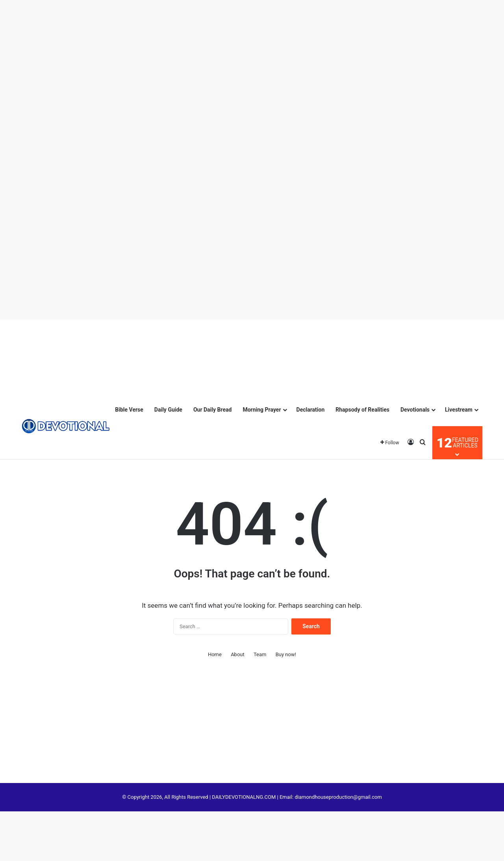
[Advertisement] (39, 24)
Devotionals (415, 410)
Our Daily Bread (213, 410)
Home (215, 654)
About (238, 654)
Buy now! (286, 654)
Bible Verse (129, 410)
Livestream (459, 410)
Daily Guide (168, 410)
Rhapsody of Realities (362, 410)
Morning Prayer (262, 410)
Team (260, 654)
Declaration (311, 410)
